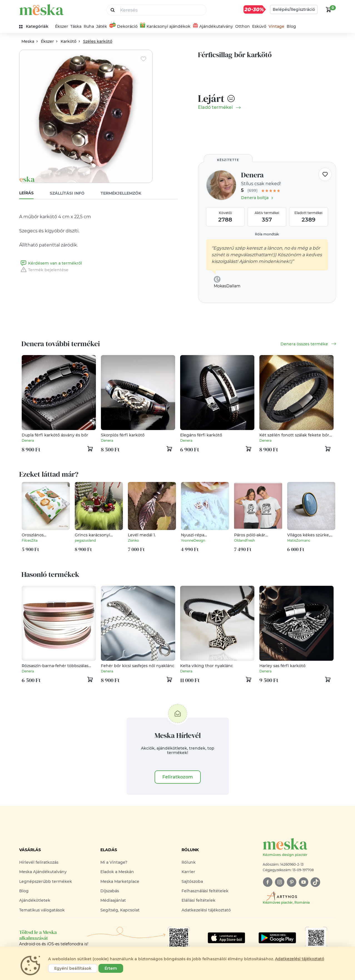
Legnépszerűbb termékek (46, 881)
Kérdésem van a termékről (51, 263)
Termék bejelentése (44, 270)
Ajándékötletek (35, 900)
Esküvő (259, 26)
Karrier (188, 872)
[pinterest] (291, 882)
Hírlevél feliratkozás (39, 862)
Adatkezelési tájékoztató (206, 910)
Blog (291, 26)
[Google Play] (226, 938)
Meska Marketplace (120, 881)
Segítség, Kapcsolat (120, 910)
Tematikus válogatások (42, 910)
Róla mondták (267, 234)
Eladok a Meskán (117, 872)
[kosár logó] (329, 9)
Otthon (243, 26)
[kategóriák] (36, 27)
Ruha (89, 26)
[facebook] (268, 882)
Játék (102, 26)
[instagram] (280, 882)
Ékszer (62, 26)
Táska (76, 26)
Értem (111, 968)
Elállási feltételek (198, 900)
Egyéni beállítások (73, 968)
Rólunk (189, 862)
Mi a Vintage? (114, 862)
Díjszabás (110, 891)
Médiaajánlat (113, 900)
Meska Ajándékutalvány (43, 872)
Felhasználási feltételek (205, 891)
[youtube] (303, 882)
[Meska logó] (299, 848)
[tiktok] (315, 882)
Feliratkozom (178, 777)
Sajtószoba (192, 881)
